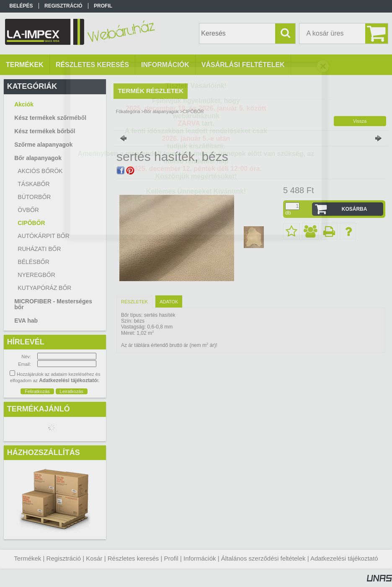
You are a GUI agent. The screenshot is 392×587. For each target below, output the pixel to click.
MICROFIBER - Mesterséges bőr (53, 304)
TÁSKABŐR (34, 184)
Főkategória (128, 111)
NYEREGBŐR (36, 275)
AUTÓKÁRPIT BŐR (43, 236)
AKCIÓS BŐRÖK (40, 171)
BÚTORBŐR (34, 197)
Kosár (94, 558)
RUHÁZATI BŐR (39, 249)
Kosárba (355, 209)
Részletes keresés (133, 558)
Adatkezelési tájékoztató (344, 558)
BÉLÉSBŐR (33, 262)
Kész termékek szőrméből (50, 118)
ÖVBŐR (28, 210)
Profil (171, 558)
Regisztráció (64, 558)
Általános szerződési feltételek (263, 558)
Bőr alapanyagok (161, 111)
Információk (200, 558)
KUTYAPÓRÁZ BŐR (44, 288)
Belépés (21, 6)
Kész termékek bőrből (45, 131)
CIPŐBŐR (31, 223)
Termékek (27, 558)
